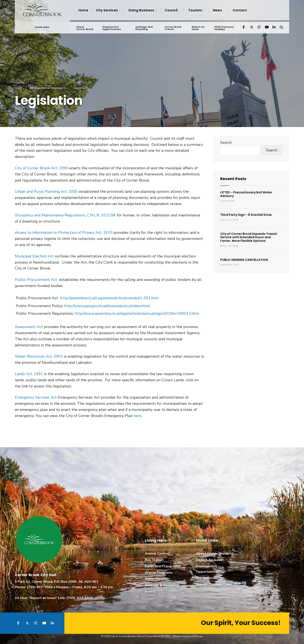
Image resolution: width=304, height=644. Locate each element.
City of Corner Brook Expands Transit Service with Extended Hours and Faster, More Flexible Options (249, 237)
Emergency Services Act (36, 397)
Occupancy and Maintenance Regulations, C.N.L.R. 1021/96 (65, 215)
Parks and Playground (163, 566)
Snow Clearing (157, 579)
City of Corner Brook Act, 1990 (41, 168)
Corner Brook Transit (173, 27)
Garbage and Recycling (144, 27)
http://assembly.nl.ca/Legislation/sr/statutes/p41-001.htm (109, 298)
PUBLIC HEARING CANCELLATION (244, 260)
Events (151, 592)
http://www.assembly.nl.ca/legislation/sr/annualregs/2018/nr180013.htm (137, 313)
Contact (240, 10)
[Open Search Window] (281, 25)
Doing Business (141, 10)
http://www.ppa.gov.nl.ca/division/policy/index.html (107, 306)
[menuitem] (108, 10)
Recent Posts (233, 179)
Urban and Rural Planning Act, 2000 (46, 191)
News (217, 10)
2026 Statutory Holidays (224, 27)
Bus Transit (154, 560)
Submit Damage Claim (214, 584)
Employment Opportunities (112, 27)
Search (226, 142)
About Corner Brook (85, 27)
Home (83, 10)
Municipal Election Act (34, 256)
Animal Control (157, 554)
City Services (107, 10)
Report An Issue (198, 27)
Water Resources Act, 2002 (39, 356)
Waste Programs (159, 573)
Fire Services (206, 578)
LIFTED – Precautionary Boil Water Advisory (246, 194)
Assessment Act (29, 327)
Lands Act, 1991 (29, 374)
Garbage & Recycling (162, 585)
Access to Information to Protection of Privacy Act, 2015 (64, 232)
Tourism (195, 10)
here (138, 416)
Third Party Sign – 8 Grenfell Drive (246, 215)
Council (171, 10)
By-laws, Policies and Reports (48, 88)
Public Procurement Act (36, 280)
